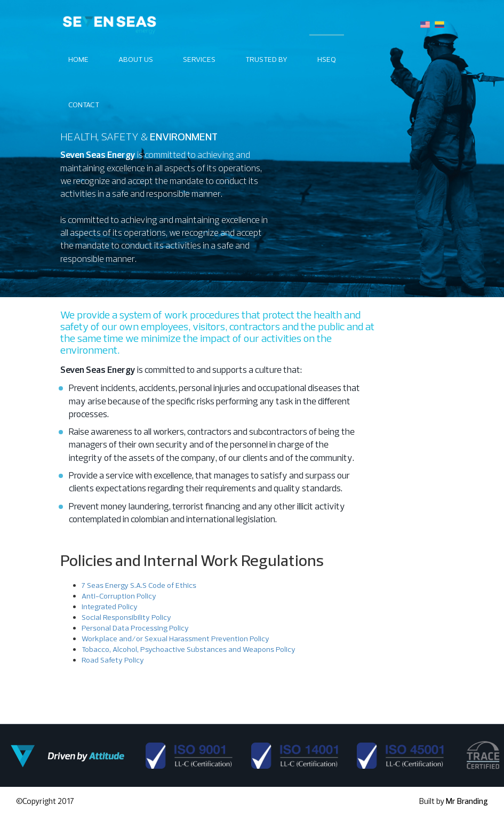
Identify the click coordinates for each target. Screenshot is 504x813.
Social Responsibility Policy (126, 617)
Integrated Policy (110, 607)
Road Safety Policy (113, 660)
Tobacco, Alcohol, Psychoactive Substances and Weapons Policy (189, 649)
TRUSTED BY (266, 59)
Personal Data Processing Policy (135, 628)
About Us (136, 59)
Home (78, 59)
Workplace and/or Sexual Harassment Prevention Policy (175, 639)
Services (199, 59)
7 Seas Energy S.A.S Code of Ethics (139, 585)
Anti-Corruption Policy (119, 596)
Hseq (327, 59)
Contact (84, 105)
